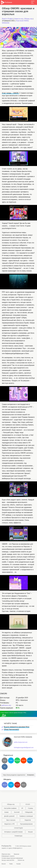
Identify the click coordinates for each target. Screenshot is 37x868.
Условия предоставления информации (12, 858)
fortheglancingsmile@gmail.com (24, 748)
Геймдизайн (29, 812)
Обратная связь (6, 854)
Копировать (30, 774)
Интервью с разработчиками (14, 832)
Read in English (7, 19)
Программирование (26, 824)
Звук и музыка (11, 820)
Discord (5, 785)
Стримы (30, 808)
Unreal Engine (18, 828)
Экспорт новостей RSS (8, 860)
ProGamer (6, 2)
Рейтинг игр (21, 860)
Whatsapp (17, 760)
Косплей (17, 812)
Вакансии (17, 854)
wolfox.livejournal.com (21, 742)
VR (22, 808)
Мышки (30, 832)
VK (5, 767)
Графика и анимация (26, 816)
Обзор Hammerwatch (11, 729)
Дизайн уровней (9, 816)
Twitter (11, 760)
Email (5, 760)
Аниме (6, 812)
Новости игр (19, 19)
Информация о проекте (8, 856)
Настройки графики (10, 808)
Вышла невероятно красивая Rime (17, 727)
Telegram (30, 760)
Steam (24, 785)
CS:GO (28, 804)
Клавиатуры (18, 836)
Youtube (17, 785)
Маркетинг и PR (9, 824)
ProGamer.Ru (6, 846)
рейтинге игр (6, 705)
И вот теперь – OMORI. (10, 93)
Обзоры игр (28, 19)
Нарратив (28, 820)
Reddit (24, 760)
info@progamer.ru (17, 848)
